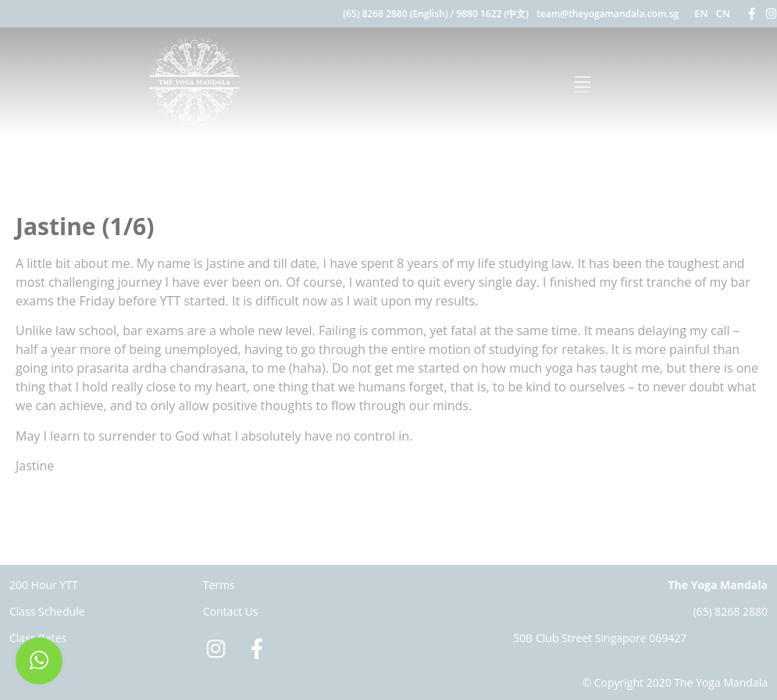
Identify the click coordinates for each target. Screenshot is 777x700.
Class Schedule (47, 611)
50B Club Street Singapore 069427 (600, 638)
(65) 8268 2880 (730, 611)
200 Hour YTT (44, 585)
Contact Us (231, 611)
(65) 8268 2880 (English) (395, 14)
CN (723, 13)
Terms (219, 585)
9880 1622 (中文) (492, 14)
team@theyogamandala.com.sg (608, 14)
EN (701, 13)
